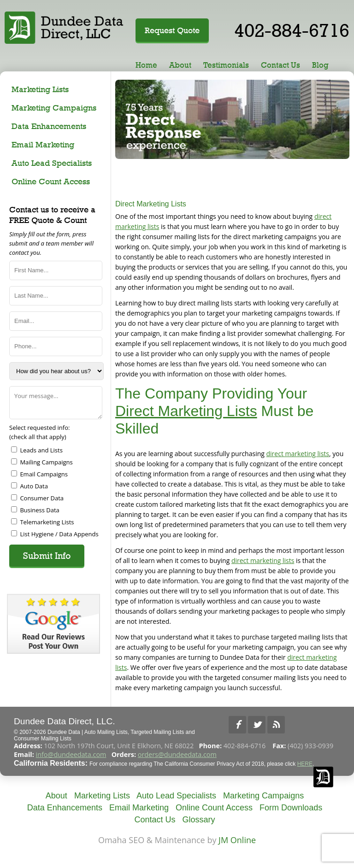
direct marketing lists (298, 454)
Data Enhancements (49, 126)
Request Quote (172, 30)
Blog (320, 65)
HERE (305, 764)
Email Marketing (43, 144)
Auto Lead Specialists (52, 163)
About (180, 65)
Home (146, 65)
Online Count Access (51, 181)
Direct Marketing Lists (186, 411)
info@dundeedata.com (71, 754)
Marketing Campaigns (54, 108)
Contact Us (280, 65)
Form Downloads (291, 808)
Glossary (199, 820)
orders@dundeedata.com (177, 754)
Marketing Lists (40, 89)
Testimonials (226, 65)
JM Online (237, 840)
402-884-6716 (292, 30)
